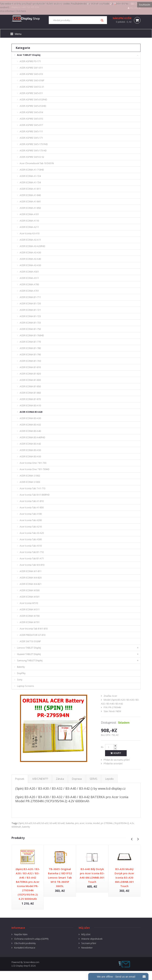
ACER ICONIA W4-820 (31, 578)
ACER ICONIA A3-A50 (30, 265)
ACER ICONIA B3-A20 (31, 412)
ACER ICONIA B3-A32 (30, 425)
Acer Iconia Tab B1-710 (32, 552)
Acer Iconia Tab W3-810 (32, 565)
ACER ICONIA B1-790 (30, 354)
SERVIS (93, 779)
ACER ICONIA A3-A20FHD (32, 246)
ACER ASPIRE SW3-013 (31, 74)
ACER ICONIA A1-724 (30, 176)
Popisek (20, 779)
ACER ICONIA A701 (29, 291)
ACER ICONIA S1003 (30, 482)
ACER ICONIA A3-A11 (30, 240)
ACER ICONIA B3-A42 (30, 444)
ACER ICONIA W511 (30, 609)
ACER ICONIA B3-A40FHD (32, 437)
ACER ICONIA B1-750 (30, 329)
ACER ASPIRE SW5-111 (31, 131)
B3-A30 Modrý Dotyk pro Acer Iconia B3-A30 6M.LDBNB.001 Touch (124, 877)
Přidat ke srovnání (113, 763)
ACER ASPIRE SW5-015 (31, 119)
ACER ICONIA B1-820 (30, 374)
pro (77, 823)
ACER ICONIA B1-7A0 (30, 361)
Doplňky (21, 673)
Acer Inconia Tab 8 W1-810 (34, 629)
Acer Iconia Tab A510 (31, 546)
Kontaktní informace (25, 948)
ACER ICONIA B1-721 (30, 310)
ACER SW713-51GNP (30, 641)
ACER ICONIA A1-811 (30, 189)
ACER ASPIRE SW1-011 (31, 68)
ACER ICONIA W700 (30, 616)
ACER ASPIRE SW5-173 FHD (34, 144)
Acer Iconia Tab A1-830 (32, 507)
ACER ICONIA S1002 (30, 476)
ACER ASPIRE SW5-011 (31, 93)
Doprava (77, 779)
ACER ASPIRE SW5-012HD (33, 106)
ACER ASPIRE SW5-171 (31, 138)
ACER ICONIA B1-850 (30, 386)
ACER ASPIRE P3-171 (30, 61)
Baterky (21, 667)
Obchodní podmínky (25, 943)
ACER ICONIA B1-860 (30, 393)
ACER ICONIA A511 (29, 278)
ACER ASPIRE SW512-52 (32, 157)
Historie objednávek (92, 939)
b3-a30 (37, 823)
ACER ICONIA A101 (29, 214)
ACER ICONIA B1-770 (30, 342)
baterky (26, 827)
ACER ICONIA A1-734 (30, 182)
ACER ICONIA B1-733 (30, 323)
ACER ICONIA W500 (30, 590)
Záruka (60, 779)
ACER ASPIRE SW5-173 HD (33, 150)
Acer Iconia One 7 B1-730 (33, 463)
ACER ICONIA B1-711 (30, 297)
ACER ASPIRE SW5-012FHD (33, 100)
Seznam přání (89, 943)
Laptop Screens (25, 686)
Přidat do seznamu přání (117, 760)
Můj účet (86, 934)
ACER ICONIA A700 (29, 284)
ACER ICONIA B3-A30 (30, 418)
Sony (20, 680)
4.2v (132, 823)
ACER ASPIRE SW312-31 (32, 87)
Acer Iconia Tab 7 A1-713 (33, 488)
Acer (115, 696)
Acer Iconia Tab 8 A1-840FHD (35, 495)
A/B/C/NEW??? (40, 779)
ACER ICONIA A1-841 (30, 201)
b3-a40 (53, 823)
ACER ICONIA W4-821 (31, 584)
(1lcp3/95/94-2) (121, 823)
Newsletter (87, 948)
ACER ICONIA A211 (29, 227)
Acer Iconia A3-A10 (29, 233)
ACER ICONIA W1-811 (31, 571)
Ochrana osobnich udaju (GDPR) (31, 939)
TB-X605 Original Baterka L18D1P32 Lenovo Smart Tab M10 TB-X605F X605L (60, 877)
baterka (70, 823)
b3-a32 (45, 823)
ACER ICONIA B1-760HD (32, 335)
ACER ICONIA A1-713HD (32, 170)
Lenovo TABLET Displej (29, 648)
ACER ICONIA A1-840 (30, 195)
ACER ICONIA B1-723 (30, 316)
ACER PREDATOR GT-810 (33, 635)
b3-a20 (29, 823)
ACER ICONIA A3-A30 (30, 252)
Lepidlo (109, 779)
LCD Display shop (20, 966)
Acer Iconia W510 (29, 603)
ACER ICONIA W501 (30, 597)
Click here (21, 11)
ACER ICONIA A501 (29, 272)
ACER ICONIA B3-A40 (30, 431)
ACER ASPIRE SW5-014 (31, 112)
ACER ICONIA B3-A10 (30, 405)
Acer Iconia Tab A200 (31, 520)
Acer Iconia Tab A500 (31, 539)
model (96, 823)
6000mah (16, 827)
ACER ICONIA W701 (30, 622)
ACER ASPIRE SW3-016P (32, 80)
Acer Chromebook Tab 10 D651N (37, 163)
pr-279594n (107, 823)
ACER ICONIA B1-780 (30, 348)
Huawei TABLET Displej (29, 654)
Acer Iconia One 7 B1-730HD (35, 469)
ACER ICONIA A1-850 (30, 208)
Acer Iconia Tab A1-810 (32, 501)
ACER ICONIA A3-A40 (30, 259)
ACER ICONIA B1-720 (30, 303)
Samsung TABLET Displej (30, 660)
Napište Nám (21, 934)
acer (82, 823)
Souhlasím (145, 5)
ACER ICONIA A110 (29, 221)
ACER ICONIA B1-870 (30, 399)
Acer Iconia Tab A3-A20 (32, 533)
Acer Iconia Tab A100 (31, 514)
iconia (89, 823)
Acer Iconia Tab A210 (31, 527)
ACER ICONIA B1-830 (30, 380)
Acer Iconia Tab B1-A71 (32, 558)
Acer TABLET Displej (29, 55)
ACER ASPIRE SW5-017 (31, 125)
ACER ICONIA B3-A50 (30, 450)
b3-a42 (61, 823)
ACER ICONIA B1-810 (30, 367)
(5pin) (21, 823)
